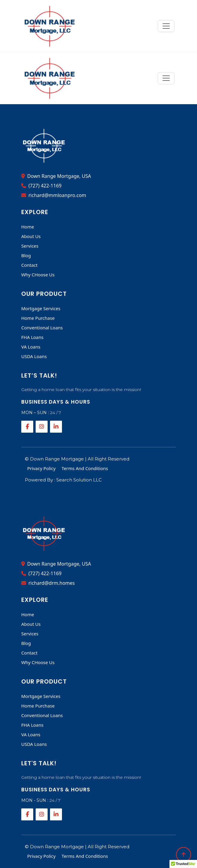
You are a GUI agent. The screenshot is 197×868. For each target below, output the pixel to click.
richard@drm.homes (48, 583)
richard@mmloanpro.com (54, 195)
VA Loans (31, 347)
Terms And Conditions (85, 468)
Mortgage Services (41, 308)
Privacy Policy (41, 468)
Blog (26, 255)
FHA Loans (32, 337)
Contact (29, 265)
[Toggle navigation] (166, 26)
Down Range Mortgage (57, 459)
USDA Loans (34, 356)
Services (30, 246)
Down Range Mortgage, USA (56, 176)
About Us (31, 236)
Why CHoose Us (38, 275)
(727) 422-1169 (41, 186)
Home (28, 227)
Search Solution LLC (79, 480)
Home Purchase (38, 318)
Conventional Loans (42, 328)
